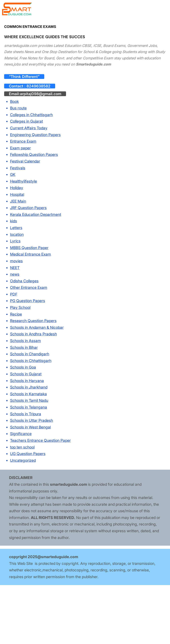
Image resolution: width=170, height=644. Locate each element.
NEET (15, 267)
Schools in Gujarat (26, 374)
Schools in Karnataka (28, 394)
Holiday (17, 188)
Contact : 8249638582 (30, 86)
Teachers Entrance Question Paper (40, 440)
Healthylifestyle (24, 181)
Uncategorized (23, 460)
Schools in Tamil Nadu (29, 400)
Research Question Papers (33, 321)
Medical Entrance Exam (31, 254)
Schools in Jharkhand (29, 387)
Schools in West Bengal (30, 427)
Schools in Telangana (29, 407)
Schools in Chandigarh (30, 354)
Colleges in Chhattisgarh (31, 115)
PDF (14, 294)
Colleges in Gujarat (26, 121)
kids (14, 221)
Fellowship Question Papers (34, 155)
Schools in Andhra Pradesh (34, 334)
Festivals (18, 168)
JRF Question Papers (28, 208)
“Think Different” (24, 77)
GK (13, 175)
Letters (16, 228)
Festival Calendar (25, 161)
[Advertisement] (85, 614)
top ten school (22, 447)
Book (14, 101)
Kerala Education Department (36, 214)
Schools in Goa (23, 367)
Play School (20, 307)
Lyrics (15, 241)
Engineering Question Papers (35, 135)
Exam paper (20, 148)
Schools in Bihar (24, 347)
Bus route (18, 108)
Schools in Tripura (26, 414)
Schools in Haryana (27, 380)
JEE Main (18, 201)
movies (16, 261)
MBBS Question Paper (29, 248)
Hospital (17, 194)
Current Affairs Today (29, 128)
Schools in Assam (25, 341)
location (17, 234)
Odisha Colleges (24, 281)
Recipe (16, 314)
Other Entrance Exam (29, 287)
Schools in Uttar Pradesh (32, 420)
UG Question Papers (28, 454)
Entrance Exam (23, 141)
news (15, 274)
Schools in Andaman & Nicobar (37, 327)
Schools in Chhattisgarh (31, 361)
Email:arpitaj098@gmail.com (35, 94)
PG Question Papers (28, 301)
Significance (21, 434)
